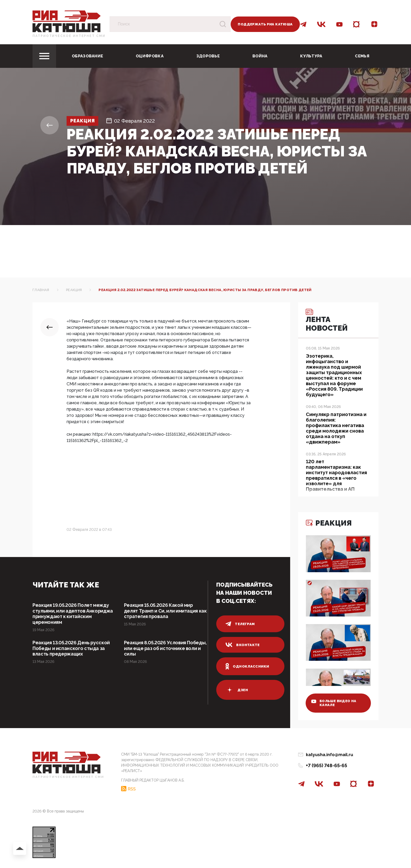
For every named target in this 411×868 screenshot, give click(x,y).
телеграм (240, 624)
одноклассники (247, 666)
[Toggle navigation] (44, 56)
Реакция (83, 121)
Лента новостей (327, 321)
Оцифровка (150, 56)
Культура (311, 56)
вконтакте (243, 645)
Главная (41, 290)
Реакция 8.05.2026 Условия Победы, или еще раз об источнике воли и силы (166, 649)
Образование (87, 56)
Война (260, 56)
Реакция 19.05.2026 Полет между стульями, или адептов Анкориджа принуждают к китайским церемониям (73, 614)
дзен (237, 690)
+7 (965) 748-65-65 (326, 765)
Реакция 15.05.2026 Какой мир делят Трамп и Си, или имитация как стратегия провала (161, 611)
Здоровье (208, 56)
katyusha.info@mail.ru (329, 755)
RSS (132, 789)
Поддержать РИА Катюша (265, 24)
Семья (362, 56)
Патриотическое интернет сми (69, 36)
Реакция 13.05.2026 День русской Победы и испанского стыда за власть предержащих (72, 649)
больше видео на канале (335, 703)
